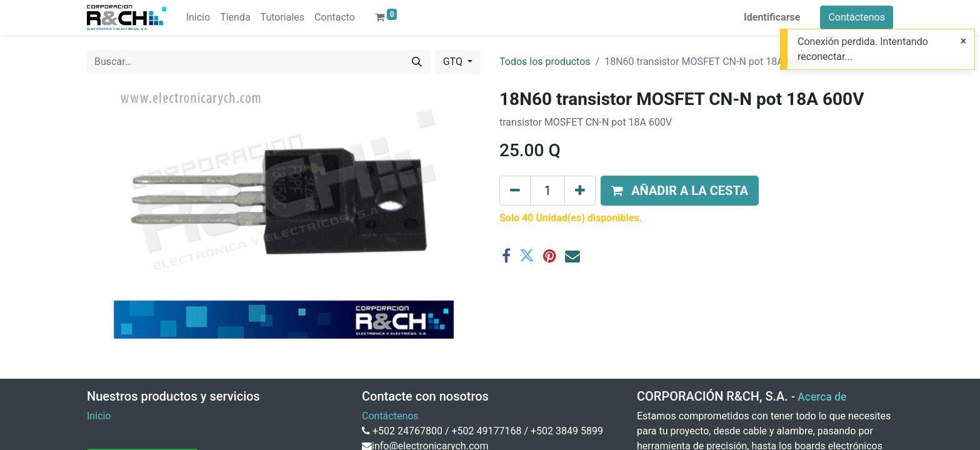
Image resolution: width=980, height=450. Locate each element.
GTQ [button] (454, 62)
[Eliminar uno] (515, 191)
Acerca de (822, 397)
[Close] (963, 41)
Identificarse (772, 17)
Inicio (99, 416)
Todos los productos (545, 62)
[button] (680, 191)
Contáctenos (857, 17)
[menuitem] (198, 17)
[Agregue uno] (580, 191)
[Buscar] (417, 62)
